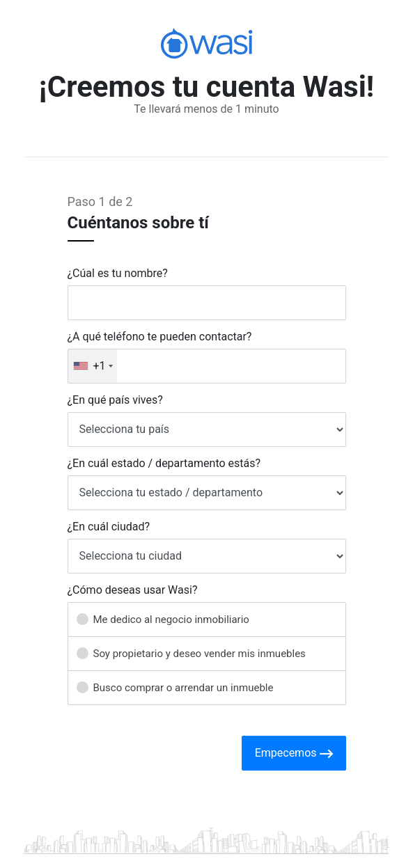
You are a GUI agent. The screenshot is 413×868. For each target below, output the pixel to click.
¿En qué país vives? (115, 400)
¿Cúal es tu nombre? (118, 274)
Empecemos (294, 754)
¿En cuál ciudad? (109, 527)
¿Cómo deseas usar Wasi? (133, 590)
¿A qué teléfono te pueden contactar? (160, 337)
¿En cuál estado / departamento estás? (164, 464)
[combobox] (93, 366)
